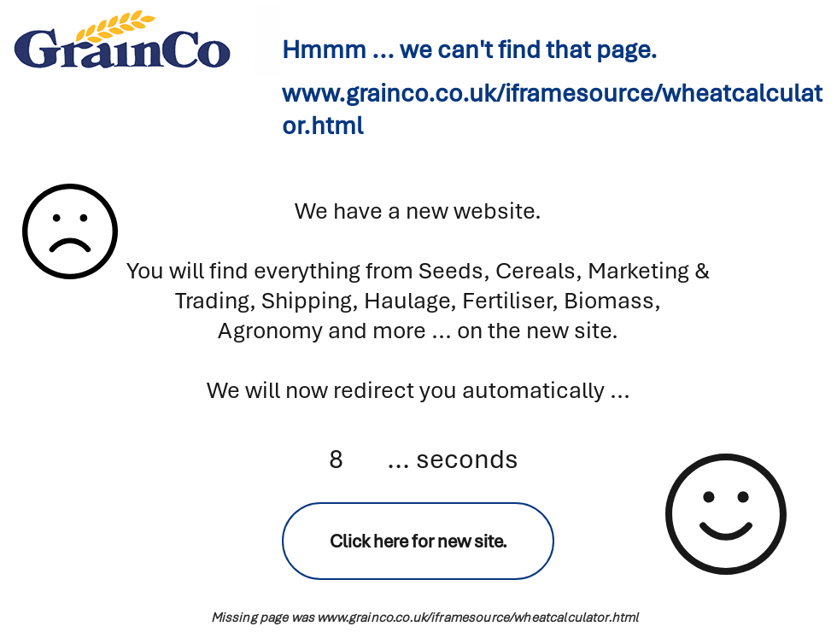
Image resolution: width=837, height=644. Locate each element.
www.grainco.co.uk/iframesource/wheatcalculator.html (477, 618)
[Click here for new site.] (418, 541)
